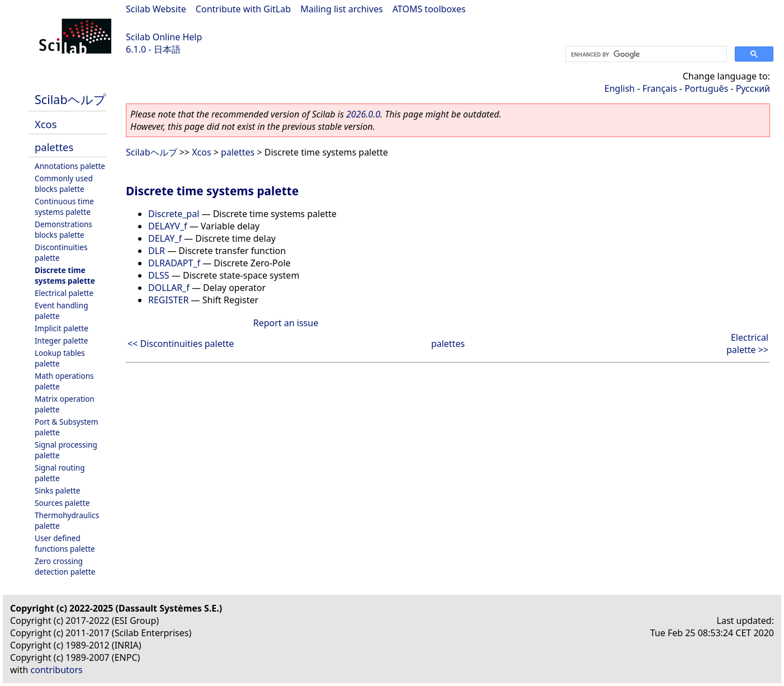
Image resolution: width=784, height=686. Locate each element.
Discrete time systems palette (65, 275)
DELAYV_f (168, 226)
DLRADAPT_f (174, 263)
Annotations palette (70, 166)
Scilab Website (156, 9)
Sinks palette (57, 490)
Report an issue (286, 323)
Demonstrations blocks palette (63, 229)
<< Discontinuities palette (181, 344)
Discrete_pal (174, 214)
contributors (57, 670)
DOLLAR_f (169, 288)
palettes (54, 147)
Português (706, 88)
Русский (753, 88)
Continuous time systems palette (64, 206)
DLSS (159, 275)
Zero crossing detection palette (65, 566)
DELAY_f (165, 238)
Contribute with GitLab (243, 9)
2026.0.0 (363, 114)
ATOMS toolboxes (429, 9)
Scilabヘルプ (70, 99)
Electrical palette (64, 293)
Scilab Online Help (164, 37)
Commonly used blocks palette (64, 184)
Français (660, 88)
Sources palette (62, 503)
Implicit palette (62, 328)
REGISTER (168, 300)
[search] (645, 54)
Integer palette (61, 340)
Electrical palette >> (747, 344)
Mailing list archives (341, 9)
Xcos (46, 124)
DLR (157, 251)
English (620, 88)
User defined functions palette (65, 543)
